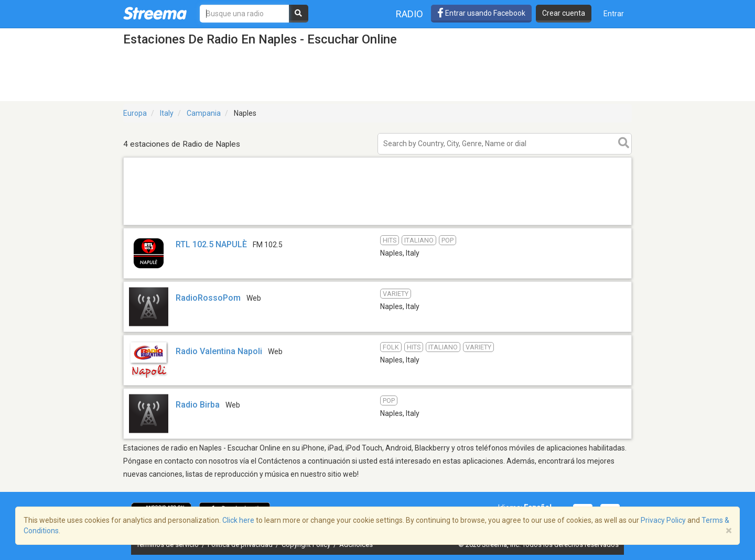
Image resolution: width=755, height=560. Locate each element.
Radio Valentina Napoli (219, 351)
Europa (135, 113)
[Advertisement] (377, 224)
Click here (238, 520)
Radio (409, 14)
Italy (167, 113)
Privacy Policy (663, 520)
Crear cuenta (564, 13)
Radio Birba (198, 405)
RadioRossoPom (208, 298)
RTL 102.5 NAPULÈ (211, 244)
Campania (204, 113)
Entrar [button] (614, 14)
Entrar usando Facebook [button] (481, 13)
